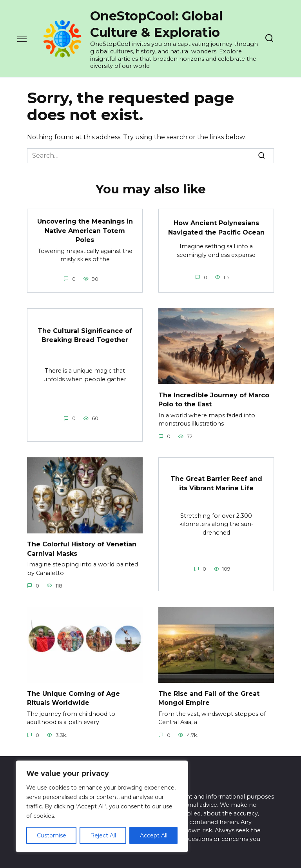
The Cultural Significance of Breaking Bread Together (85, 334)
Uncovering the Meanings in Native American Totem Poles (85, 230)
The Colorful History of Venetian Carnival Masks (82, 546)
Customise (52, 835)
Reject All (103, 835)
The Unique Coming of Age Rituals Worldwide (73, 695)
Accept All (154, 835)
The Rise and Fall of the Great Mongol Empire (209, 695)
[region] (102, 806)
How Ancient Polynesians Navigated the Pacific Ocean (216, 227)
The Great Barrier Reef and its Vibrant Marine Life (216, 481)
